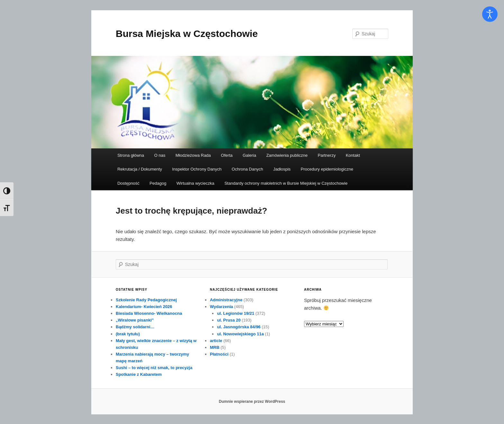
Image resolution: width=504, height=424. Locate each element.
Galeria (249, 155)
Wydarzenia (221, 307)
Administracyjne (226, 300)
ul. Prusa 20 (229, 320)
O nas (160, 155)
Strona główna (131, 155)
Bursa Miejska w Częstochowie (187, 34)
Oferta (227, 155)
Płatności (219, 354)
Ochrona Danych (248, 169)
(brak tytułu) (128, 334)
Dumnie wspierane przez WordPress (252, 402)
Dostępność (128, 183)
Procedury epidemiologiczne (327, 169)
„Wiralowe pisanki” (135, 320)
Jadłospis (282, 169)
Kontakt (353, 155)
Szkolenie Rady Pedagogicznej (146, 300)
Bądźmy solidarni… (135, 327)
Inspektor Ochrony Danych (197, 169)
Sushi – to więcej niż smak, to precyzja (154, 368)
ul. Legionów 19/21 (236, 313)
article (216, 341)
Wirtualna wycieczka (195, 183)
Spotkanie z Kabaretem (139, 374)
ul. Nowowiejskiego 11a (240, 334)
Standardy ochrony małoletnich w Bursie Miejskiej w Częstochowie (286, 183)
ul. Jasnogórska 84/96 (239, 327)
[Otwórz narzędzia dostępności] (490, 14)
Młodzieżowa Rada (193, 155)
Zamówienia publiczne (287, 155)
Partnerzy (327, 155)
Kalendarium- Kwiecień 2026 (144, 307)
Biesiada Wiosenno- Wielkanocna (149, 313)
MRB (215, 347)
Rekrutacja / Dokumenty (140, 169)
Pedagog (158, 183)
